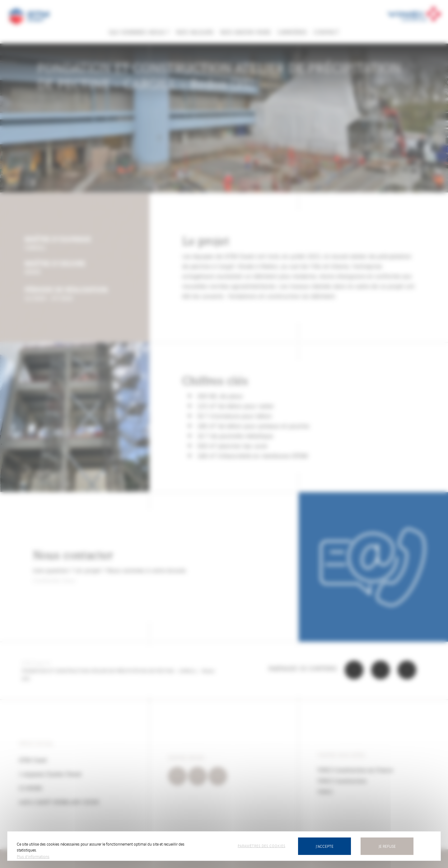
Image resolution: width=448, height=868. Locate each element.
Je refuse (387, 846)
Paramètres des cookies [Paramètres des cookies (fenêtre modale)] (261, 846)
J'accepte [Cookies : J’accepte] (325, 846)
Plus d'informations (33, 856)
